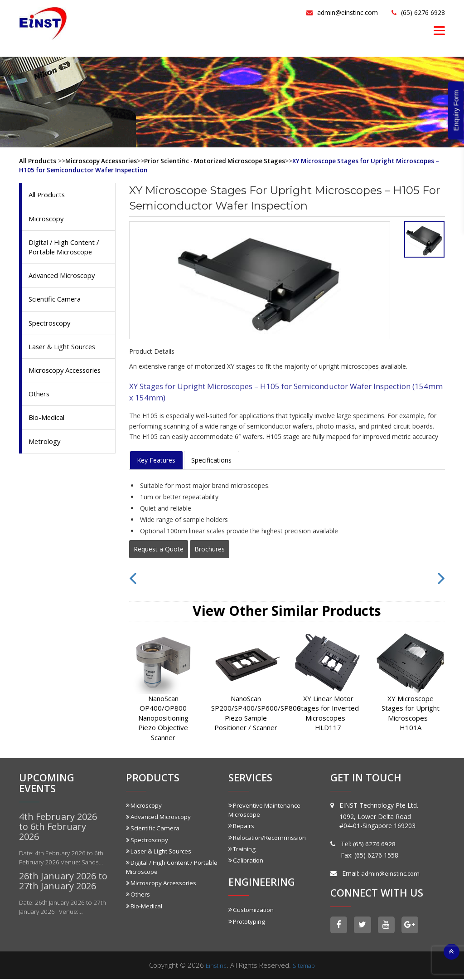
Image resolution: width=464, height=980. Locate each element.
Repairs (242, 826)
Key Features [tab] (156, 460)
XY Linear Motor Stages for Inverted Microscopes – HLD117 (328, 712)
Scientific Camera (57, 303)
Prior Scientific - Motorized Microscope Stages (219, 161)
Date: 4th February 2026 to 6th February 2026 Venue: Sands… (58, 862)
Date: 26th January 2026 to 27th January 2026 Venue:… (60, 916)
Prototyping (248, 920)
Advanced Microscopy (65, 278)
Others (40, 411)
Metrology (46, 460)
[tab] (424, 239)
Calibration (246, 860)
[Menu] (439, 30)
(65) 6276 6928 (413, 12)
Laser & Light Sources (66, 352)
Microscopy (48, 219)
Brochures (210, 549)
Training (242, 848)
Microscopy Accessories (102, 161)
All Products (38, 161)
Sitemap (305, 966)
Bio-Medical (48, 435)
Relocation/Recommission (269, 837)
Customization (252, 909)
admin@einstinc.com (324, 12)
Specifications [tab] (211, 460)
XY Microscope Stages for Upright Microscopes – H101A (411, 712)
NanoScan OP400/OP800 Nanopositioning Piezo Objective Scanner (163, 717)
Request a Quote (159, 549)
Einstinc (215, 966)
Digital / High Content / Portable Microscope (68, 249)
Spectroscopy (51, 327)
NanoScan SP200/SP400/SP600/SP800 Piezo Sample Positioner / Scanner (246, 712)
